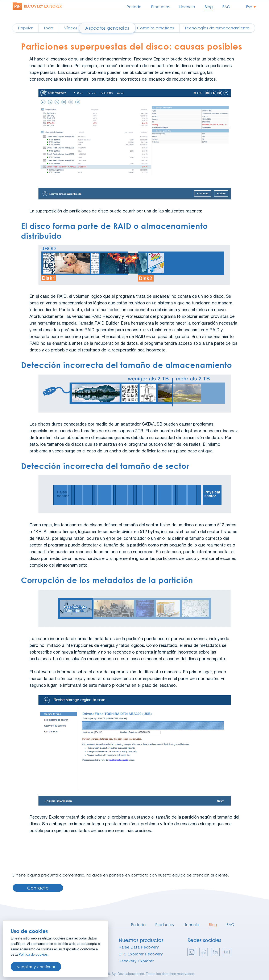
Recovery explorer (43, 6)
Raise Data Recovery (139, 948)
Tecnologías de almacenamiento (217, 28)
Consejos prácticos (156, 28)
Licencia (187, 7)
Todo (49, 28)
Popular (26, 28)
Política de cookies (33, 955)
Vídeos (71, 28)
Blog (209, 7)
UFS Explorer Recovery (141, 954)
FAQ (226, 7)
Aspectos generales (107, 28)
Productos (160, 7)
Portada (134, 7)
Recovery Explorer (136, 961)
